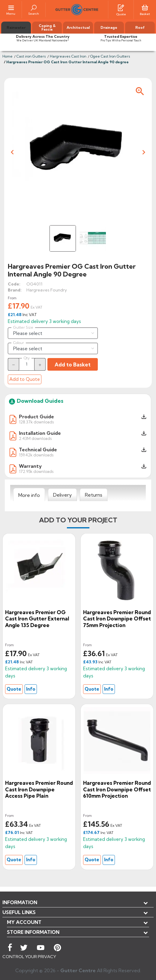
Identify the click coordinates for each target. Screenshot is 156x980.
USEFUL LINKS (19, 912)
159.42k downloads (36, 455)
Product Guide (36, 417)
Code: (14, 284)
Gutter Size (23, 327)
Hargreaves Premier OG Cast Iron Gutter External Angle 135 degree (37, 619)
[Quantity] (27, 364)
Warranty (30, 466)
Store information (33, 932)
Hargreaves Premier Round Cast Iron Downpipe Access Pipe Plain (39, 789)
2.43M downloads (35, 438)
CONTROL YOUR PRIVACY (29, 957)
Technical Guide (38, 450)
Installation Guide (40, 433)
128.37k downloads (36, 422)
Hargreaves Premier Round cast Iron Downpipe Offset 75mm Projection (117, 619)
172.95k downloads (36, 471)
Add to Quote (25, 379)
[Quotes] (121, 7)
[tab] (29, 495)
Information (20, 902)
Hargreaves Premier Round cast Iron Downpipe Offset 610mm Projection (117, 789)
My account (24, 922)
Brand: (15, 290)
